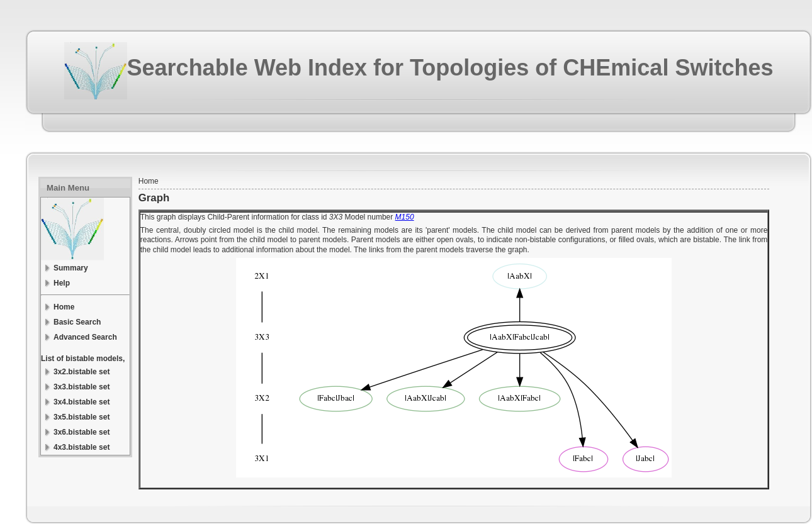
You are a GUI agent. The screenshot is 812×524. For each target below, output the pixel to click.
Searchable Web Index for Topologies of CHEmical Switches (450, 68)
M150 (405, 217)
